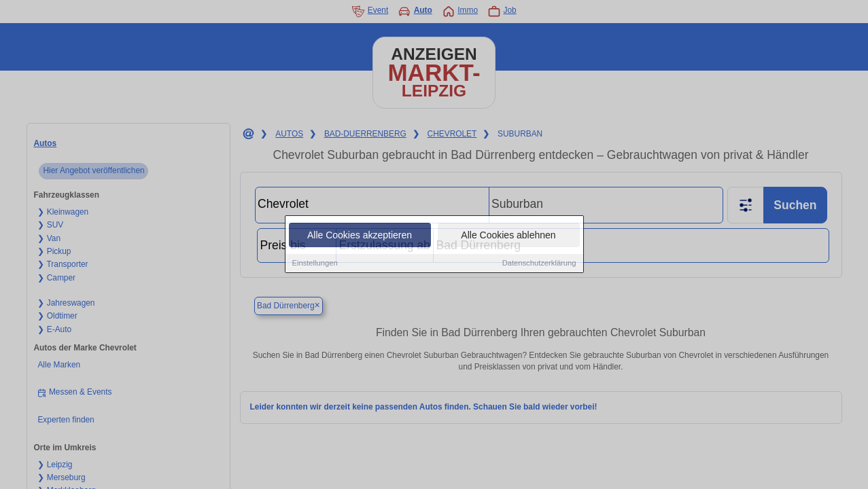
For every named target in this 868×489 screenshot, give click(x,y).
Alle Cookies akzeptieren (360, 236)
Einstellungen (315, 264)
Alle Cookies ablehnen (508, 236)
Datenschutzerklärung (539, 264)
